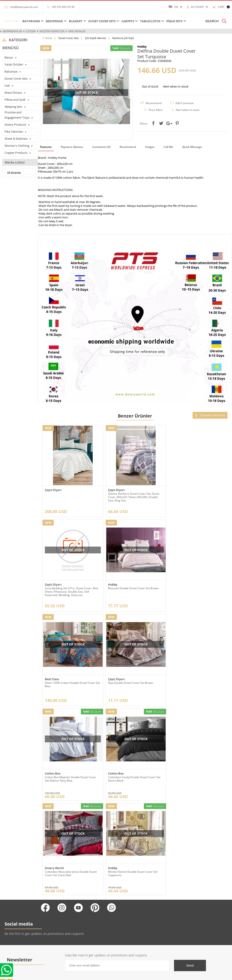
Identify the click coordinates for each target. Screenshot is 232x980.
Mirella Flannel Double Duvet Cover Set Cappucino (70, 775)
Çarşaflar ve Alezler (14, 897)
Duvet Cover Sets (102, 21)
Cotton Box (53, 677)
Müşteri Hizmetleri (52, 31)
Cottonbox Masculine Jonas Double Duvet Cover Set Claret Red (196, 682)
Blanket (76, 21)
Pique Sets (174, 21)
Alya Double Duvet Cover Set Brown (192, 587)
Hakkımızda (48, 910)
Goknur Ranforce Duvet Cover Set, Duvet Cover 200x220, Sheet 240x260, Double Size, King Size (133, 496)
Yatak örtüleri (10, 917)
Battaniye (11, 71)
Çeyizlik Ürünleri (12, 924)
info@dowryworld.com (24, 7)
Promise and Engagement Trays (17, 115)
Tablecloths (150, 21)
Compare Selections (210, 415)
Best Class (114, 583)
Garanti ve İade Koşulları (56, 931)
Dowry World (179, 677)
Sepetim (85, 924)
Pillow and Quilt (15, 100)
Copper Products (16, 153)
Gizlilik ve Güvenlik (53, 938)
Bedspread (54, 21)
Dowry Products (15, 125)
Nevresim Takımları (14, 945)
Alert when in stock (176, 86)
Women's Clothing (17, 146)
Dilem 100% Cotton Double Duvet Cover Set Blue (135, 588)
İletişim (31, 31)
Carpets (128, 21)
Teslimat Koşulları (52, 897)
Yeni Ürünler (77, 31)
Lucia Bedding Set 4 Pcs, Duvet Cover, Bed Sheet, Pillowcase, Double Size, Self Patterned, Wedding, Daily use (196, 496)
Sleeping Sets (13, 107)
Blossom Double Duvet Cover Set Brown (70, 587)
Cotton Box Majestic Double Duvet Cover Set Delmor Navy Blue (70, 682)
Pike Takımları (14, 132)
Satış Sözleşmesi (51, 924)
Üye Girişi (124, 904)
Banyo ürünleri (11, 931)
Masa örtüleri (10, 904)
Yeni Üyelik (125, 897)
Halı (7, 86)
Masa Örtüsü (13, 93)
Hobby (50, 583)
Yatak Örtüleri (14, 64)
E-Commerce (128, 974)
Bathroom (31, 21)
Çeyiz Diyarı (53, 489)
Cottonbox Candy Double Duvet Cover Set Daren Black (134, 682)
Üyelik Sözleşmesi (52, 917)
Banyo (9, 57)
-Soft (116, 974)
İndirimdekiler (12, 31)
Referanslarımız (51, 904)
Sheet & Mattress (16, 139)
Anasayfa (85, 897)
